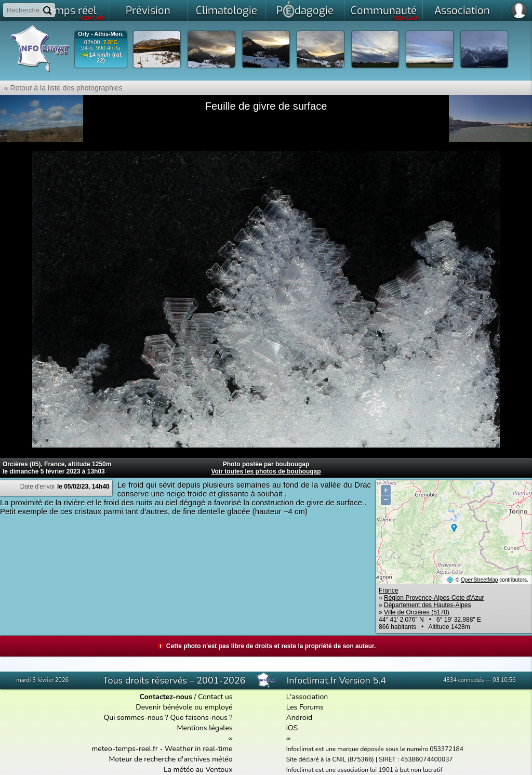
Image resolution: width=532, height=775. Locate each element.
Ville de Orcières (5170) (417, 612)
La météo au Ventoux (198, 770)
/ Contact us (186, 697)
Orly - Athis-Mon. (101, 34)
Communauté (384, 12)
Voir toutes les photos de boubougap (266, 471)
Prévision (148, 11)
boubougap (292, 464)
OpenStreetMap (479, 580)
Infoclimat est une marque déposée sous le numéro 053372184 (375, 749)
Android (299, 718)
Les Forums (305, 707)
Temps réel (74, 12)
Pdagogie (305, 9)
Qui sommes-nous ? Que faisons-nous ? (168, 718)
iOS (292, 728)
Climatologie (227, 11)
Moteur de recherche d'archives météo (171, 759)
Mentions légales (204, 728)
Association (462, 11)
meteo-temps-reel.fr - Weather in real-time (162, 749)
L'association (307, 697)
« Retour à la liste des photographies (61, 88)
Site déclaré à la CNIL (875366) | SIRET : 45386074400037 (370, 759)
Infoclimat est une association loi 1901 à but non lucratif (364, 770)
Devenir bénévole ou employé (184, 707)
